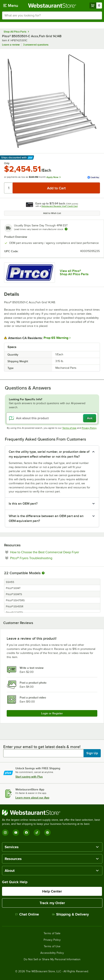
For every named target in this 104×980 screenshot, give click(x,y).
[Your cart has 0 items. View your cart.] (96, 5)
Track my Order (52, 903)
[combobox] (52, 15)
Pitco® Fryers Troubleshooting (44, 558)
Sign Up (92, 753)
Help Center (52, 891)
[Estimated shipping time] (66, 229)
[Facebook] (26, 833)
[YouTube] (16, 833)
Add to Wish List (52, 213)
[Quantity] (9, 188)
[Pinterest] (47, 833)
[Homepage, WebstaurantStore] (52, 5)
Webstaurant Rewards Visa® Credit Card (60, 206)
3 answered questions (36, 45)
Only (7, 163)
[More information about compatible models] (43, 573)
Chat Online (27, 914)
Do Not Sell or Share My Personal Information (52, 959)
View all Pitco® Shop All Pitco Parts (74, 273)
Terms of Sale (52, 933)
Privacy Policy (89, 428)
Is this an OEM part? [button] (23, 504)
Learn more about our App (32, 798)
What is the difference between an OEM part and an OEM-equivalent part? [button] (46, 518)
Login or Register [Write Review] (52, 713)
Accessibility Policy (52, 953)
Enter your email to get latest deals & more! (42, 747)
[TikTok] (37, 833)
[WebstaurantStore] (52, 813)
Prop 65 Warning (56, 338)
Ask (90, 418)
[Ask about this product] (52, 418)
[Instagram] (5, 833)
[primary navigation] (11, 5)
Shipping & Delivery (70, 914)
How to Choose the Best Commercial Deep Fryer (55, 552)
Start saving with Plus (29, 777)
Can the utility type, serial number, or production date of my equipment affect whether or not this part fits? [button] (49, 454)
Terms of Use (69, 428)
